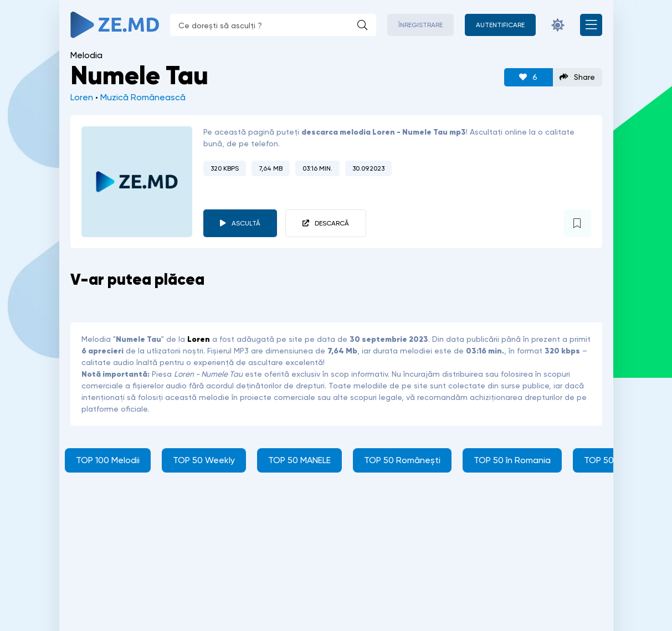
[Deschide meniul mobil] (591, 25)
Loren (82, 97)
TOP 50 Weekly (204, 460)
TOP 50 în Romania (512, 460)
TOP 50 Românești (402, 460)
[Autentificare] (500, 25)
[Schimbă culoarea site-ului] (558, 25)
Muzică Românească (143, 97)
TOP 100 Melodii (108, 460)
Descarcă (332, 223)
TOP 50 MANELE (299, 460)
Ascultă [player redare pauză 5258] (246, 223)
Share (577, 77)
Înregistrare (420, 25)
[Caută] (362, 25)
